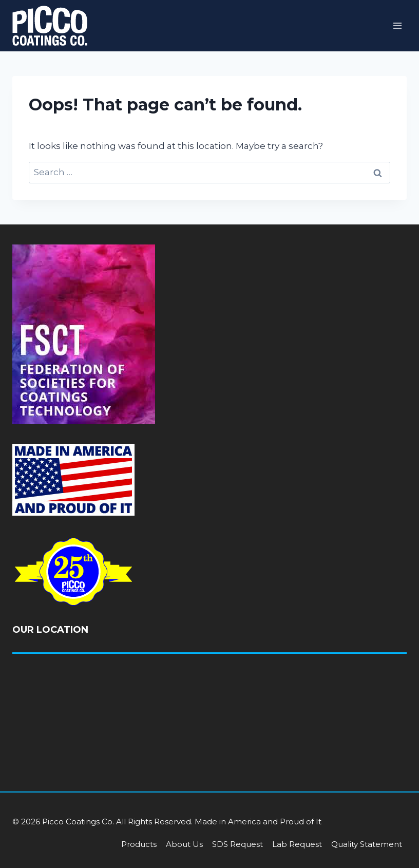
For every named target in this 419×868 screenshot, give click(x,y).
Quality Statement (367, 844)
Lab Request (297, 844)
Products (139, 844)
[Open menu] (397, 25)
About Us (184, 844)
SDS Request (237, 844)
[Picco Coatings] (50, 26)
